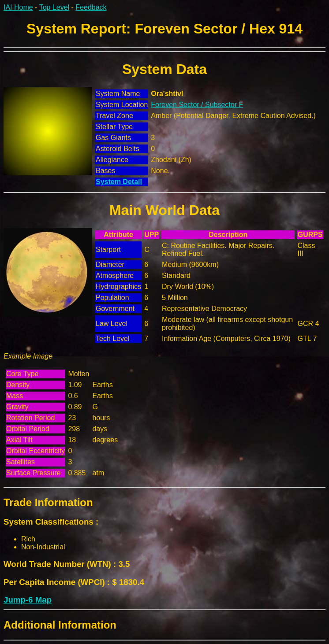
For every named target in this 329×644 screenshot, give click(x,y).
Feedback (91, 7)
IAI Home (18, 7)
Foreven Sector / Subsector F (197, 105)
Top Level (54, 7)
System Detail (119, 182)
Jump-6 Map (28, 600)
